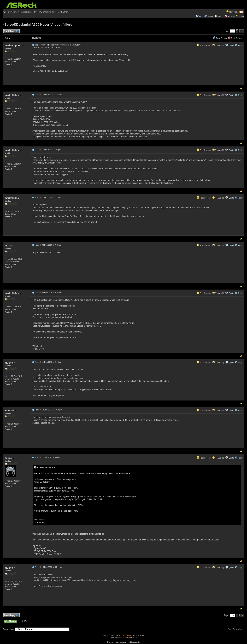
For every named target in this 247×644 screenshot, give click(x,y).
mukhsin (11, 245)
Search (210, 16)
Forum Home (12, 12)
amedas (10, 410)
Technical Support (27, 12)
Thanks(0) (218, 45)
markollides (13, 95)
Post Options (204, 45)
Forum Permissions (236, 629)
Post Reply (11, 31)
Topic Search (220, 38)
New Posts (234, 12)
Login (241, 16)
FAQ (201, 16)
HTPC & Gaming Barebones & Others (53, 12)
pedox (9, 458)
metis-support (14, 45)
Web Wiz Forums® (126, 635)
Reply (240, 45)
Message (36, 38)
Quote (231, 45)
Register (231, 16)
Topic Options (235, 38)
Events (219, 16)
